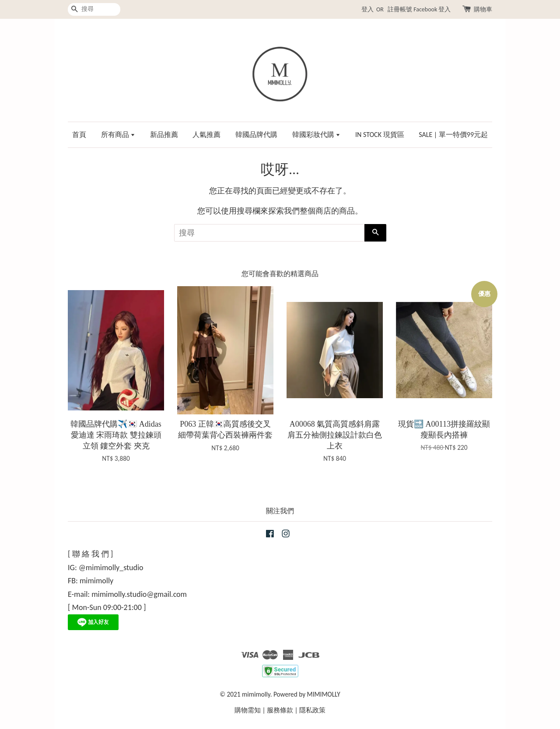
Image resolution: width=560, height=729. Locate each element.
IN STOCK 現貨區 (380, 135)
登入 (367, 9)
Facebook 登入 (432, 9)
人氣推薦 (206, 135)
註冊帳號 (400, 9)
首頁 (79, 135)
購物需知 (248, 710)
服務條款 (280, 710)
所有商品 (118, 135)
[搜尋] (94, 9)
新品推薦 (164, 135)
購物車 (483, 9)
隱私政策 (312, 710)
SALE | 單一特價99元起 (453, 135)
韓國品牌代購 (256, 135)
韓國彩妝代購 (317, 135)
